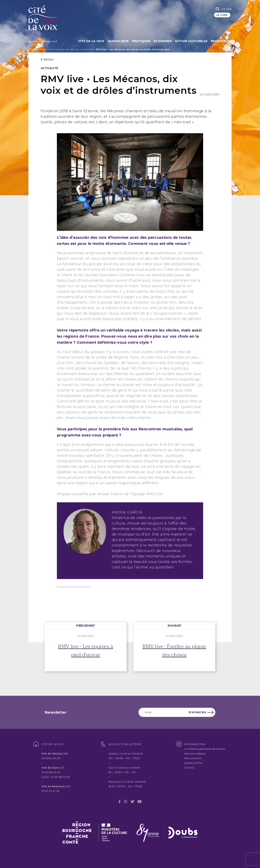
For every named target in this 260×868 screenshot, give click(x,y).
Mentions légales (195, 754)
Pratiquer (139, 41)
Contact (190, 768)
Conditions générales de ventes (205, 749)
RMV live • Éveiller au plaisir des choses (174, 651)
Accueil (33, 49)
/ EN (229, 9)
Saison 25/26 (116, 41)
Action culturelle (191, 41)
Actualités (88, 49)
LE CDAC (222, 15)
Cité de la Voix (88, 41)
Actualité (49, 68)
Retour (47, 59)
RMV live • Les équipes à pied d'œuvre (86, 651)
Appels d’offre (193, 763)
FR (223, 9)
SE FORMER (161, 41)
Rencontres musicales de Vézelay (59, 49)
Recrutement (193, 758)
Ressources (221, 41)
